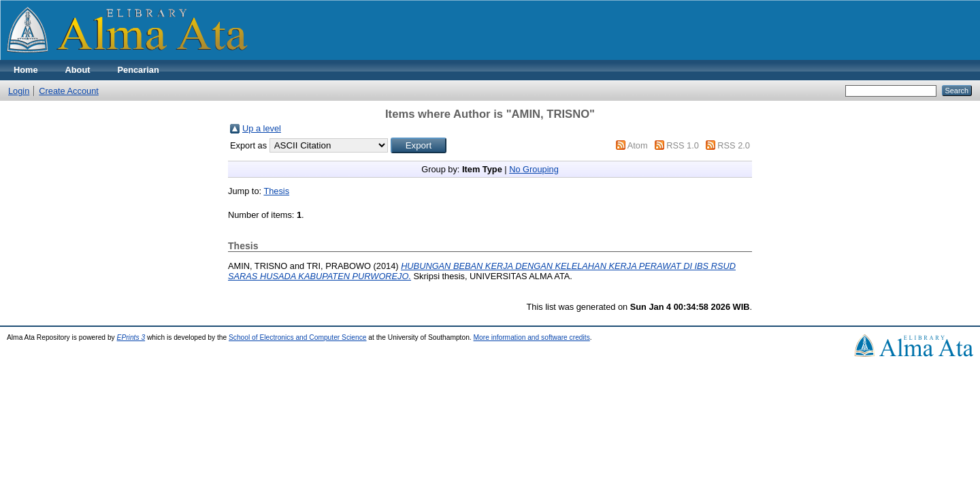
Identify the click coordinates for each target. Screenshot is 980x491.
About (78, 70)
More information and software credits (532, 337)
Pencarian (138, 70)
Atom (638, 145)
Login (19, 91)
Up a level (262, 128)
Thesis (276, 191)
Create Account (69, 91)
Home (26, 70)
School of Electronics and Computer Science (298, 337)
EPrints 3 (131, 337)
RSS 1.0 (683, 145)
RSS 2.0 (734, 145)
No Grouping (534, 169)
